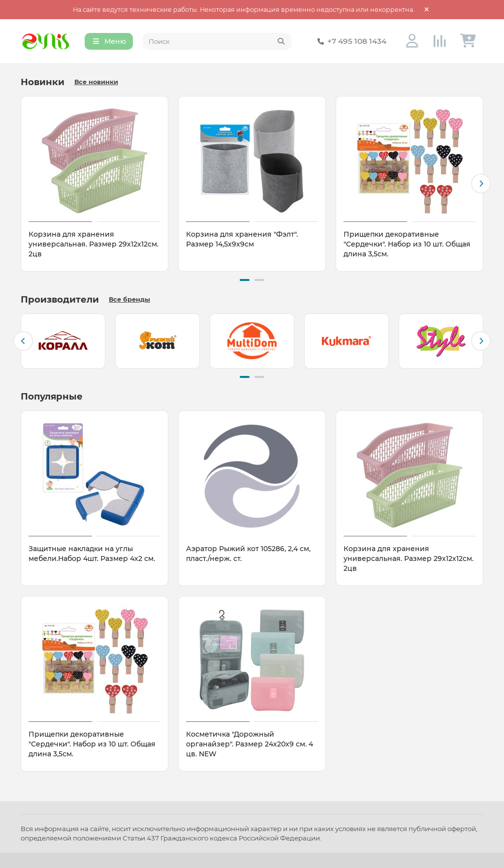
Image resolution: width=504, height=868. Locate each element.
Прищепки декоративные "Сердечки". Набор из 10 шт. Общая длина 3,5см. (407, 244)
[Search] (217, 41)
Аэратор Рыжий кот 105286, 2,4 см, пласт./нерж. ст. (248, 554)
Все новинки (96, 82)
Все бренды (129, 299)
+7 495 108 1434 (350, 41)
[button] (481, 184)
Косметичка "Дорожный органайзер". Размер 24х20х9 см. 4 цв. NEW (250, 744)
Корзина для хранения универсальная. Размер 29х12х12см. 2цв (94, 244)
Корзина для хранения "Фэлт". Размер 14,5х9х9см (242, 239)
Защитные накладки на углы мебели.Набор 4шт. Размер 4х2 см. (92, 554)
